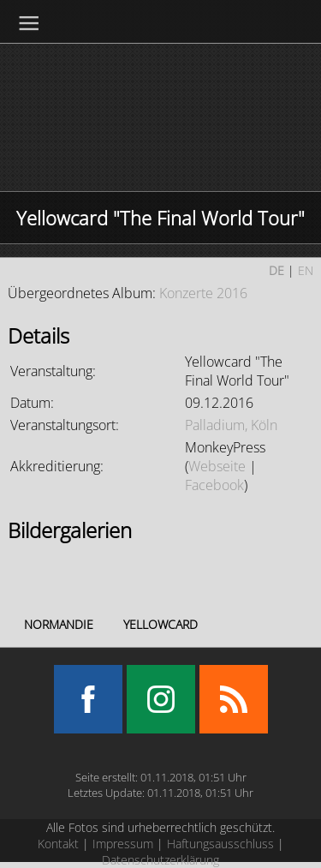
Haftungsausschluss (220, 844)
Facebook (214, 485)
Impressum (123, 844)
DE (276, 270)
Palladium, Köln (231, 425)
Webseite (217, 466)
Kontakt (58, 844)
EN (306, 270)
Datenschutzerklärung (160, 860)
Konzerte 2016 (203, 293)
